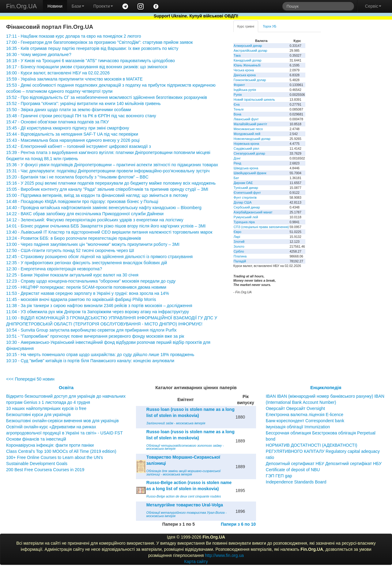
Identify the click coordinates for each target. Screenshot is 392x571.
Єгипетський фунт (247, 193)
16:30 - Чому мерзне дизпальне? (39, 54)
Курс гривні (246, 26)
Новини (55, 6)
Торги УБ (269, 26)
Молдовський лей (247, 134)
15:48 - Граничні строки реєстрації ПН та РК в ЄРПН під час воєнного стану (81, 116)
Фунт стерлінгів (245, 197)
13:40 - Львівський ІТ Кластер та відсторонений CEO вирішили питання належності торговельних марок (109, 232)
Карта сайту (196, 562)
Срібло (239, 251)
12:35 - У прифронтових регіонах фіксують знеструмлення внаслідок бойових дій (87, 263)
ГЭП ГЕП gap (279, 476)
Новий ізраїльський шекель (254, 100)
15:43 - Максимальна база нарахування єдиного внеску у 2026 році (73, 140)
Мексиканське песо (248, 129)
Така (237, 55)
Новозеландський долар (252, 139)
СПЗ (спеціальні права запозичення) (261, 227)
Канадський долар (248, 60)
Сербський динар (247, 207)
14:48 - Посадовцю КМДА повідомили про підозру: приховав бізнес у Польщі (82, 201)
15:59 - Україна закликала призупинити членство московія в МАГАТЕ (74, 79)
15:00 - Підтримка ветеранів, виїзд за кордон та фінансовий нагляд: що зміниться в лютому (97, 195)
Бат (236, 178)
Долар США (243, 202)
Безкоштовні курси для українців (38, 415)
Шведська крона (246, 168)
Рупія (238, 95)
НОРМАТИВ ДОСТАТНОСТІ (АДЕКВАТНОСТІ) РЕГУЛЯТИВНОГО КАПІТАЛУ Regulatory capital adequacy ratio (323, 451)
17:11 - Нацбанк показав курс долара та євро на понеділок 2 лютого (73, 36)
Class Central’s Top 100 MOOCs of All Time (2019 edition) (61, 451)
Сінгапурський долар (249, 153)
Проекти (103, 6)
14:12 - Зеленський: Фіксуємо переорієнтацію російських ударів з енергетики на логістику (95, 220)
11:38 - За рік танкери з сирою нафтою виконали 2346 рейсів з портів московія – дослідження (99, 306)
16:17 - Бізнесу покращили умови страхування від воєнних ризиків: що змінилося (87, 67)
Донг (237, 158)
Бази (78, 6)
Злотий (239, 242)
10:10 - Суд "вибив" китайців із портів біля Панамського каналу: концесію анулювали (90, 361)
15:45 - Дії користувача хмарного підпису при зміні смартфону (68, 128)
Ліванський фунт (246, 119)
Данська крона (245, 75)
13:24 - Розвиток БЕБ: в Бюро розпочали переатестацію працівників (73, 238)
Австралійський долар (251, 51)
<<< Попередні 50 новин (30, 379)
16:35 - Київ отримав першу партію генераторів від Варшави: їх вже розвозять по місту (92, 48)
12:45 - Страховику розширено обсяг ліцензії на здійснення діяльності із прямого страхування (99, 257)
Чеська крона (244, 70)
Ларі (237, 237)
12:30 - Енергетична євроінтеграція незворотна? (54, 269)
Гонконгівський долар (250, 80)
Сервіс (373, 6)
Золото (239, 246)
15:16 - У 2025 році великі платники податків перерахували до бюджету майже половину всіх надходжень (111, 183)
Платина (240, 256)
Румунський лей (246, 217)
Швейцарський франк (250, 173)
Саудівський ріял (246, 148)
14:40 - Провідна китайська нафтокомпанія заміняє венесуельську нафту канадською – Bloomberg (104, 208)
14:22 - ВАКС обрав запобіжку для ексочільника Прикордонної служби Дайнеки (85, 214)
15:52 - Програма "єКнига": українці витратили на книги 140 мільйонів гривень (83, 103)
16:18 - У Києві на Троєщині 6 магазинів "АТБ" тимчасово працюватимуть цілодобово (90, 61)
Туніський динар (246, 188)
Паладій (240, 261)
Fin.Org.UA (21, 6)
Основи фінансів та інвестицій (36, 439)
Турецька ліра (244, 222)
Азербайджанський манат (253, 212)
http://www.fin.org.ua (224, 555)
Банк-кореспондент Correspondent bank (305, 421)
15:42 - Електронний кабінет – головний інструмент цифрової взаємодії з (79, 146)
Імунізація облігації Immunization (298, 427)
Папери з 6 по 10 (238, 524)
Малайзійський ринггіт (250, 124)
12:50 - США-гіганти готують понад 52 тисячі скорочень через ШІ (70, 250)
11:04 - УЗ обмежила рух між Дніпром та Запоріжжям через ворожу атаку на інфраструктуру (98, 312)
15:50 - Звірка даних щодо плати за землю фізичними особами (69, 110)
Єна (237, 104)
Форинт (239, 85)
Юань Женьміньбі (247, 65)
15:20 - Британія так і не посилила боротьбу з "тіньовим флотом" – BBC (77, 177)
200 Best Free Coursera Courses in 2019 (45, 470)
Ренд (237, 163)
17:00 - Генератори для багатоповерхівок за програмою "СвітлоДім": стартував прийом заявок (99, 42)
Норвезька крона (246, 144)
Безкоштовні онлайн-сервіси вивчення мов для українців (62, 421)
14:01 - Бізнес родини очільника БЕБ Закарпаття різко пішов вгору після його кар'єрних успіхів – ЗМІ (106, 226)
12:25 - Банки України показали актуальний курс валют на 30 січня (72, 275)
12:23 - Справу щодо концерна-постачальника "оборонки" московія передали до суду (91, 281)
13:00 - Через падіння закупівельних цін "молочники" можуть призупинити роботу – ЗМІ (93, 244)
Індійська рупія (245, 90)
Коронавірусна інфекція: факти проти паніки (50, 445)
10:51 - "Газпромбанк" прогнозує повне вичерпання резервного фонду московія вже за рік (95, 336)
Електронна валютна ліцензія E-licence (305, 415)
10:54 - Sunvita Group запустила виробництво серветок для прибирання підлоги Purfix (91, 330)
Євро (237, 232)
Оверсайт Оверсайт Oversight (295, 408)
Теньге (239, 109)
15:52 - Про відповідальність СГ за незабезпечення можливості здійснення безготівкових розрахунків (107, 97)
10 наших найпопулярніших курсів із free (46, 408)
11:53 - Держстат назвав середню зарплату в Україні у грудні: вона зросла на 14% (88, 293)
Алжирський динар (248, 46)
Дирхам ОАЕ (243, 183)
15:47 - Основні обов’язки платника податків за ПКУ (57, 122)
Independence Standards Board (296, 482)
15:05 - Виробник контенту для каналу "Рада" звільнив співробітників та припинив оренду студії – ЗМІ (107, 189)
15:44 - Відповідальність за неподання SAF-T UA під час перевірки (72, 134)
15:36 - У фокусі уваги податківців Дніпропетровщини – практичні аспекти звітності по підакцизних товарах (112, 165)
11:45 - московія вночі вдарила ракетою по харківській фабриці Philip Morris (81, 299)
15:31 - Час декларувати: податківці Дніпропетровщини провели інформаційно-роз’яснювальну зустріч (108, 171)
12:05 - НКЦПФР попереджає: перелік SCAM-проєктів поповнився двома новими (86, 287)
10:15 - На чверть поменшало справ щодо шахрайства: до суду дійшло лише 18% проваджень (100, 355)
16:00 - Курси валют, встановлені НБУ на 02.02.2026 (58, 73)
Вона (237, 114)
